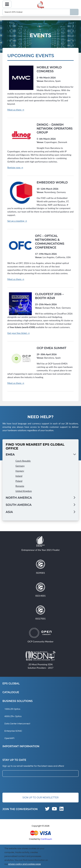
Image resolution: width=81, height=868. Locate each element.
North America (19, 498)
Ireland (19, 476)
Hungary (20, 471)
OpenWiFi (9, 738)
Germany (20, 466)
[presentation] (27, 785)
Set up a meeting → (17, 221)
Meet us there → (16, 110)
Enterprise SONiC (13, 731)
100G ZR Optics (12, 709)
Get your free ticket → (18, 333)
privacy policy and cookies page (25, 864)
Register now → (15, 167)
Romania (20, 486)
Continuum (46, 839)
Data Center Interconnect (17, 724)
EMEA (10, 455)
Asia (9, 512)
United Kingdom (24, 491)
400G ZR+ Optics (13, 716)
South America (19, 505)
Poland (19, 481)
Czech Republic (23, 461)
